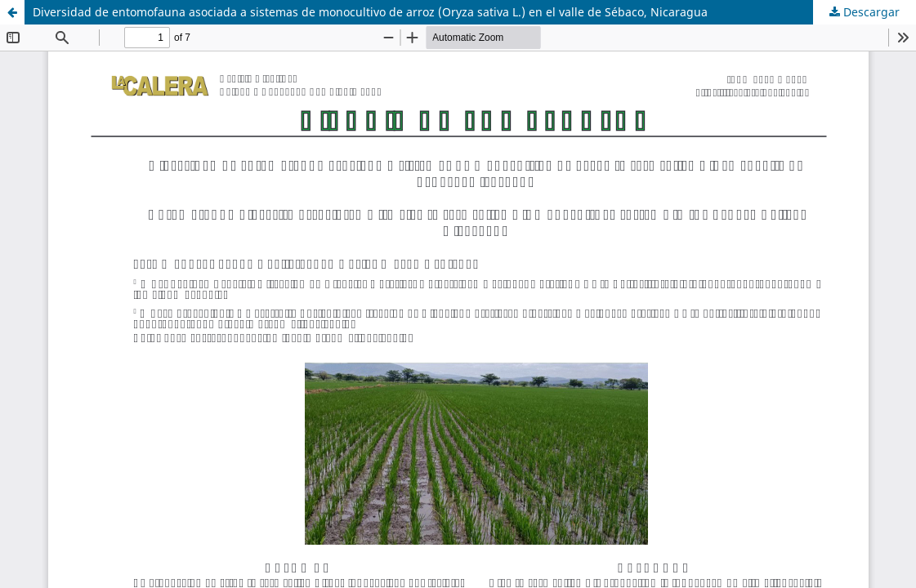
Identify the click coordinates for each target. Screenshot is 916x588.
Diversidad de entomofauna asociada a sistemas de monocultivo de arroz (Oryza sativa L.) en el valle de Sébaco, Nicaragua (370, 12)
